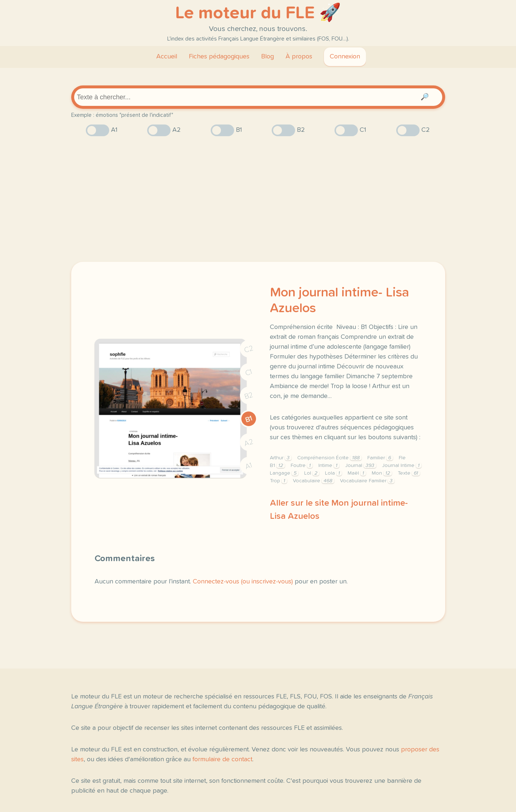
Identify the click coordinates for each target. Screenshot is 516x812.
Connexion (345, 57)
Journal (361, 466)
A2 (249, 442)
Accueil (167, 57)
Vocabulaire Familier (367, 481)
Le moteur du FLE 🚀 (258, 13)
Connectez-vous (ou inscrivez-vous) (243, 582)
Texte (409, 473)
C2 (249, 349)
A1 (249, 466)
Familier (380, 458)
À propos (299, 57)
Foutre (302, 466)
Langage (284, 473)
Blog (267, 57)
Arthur (281, 458)
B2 (249, 395)
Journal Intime (402, 466)
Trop (278, 481)
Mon (382, 473)
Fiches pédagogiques (219, 57)
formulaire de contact (222, 759)
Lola (333, 473)
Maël (357, 473)
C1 (249, 372)
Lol (312, 473)
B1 (249, 419)
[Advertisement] (258, 199)
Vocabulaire (314, 481)
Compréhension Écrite (329, 458)
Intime (329, 466)
